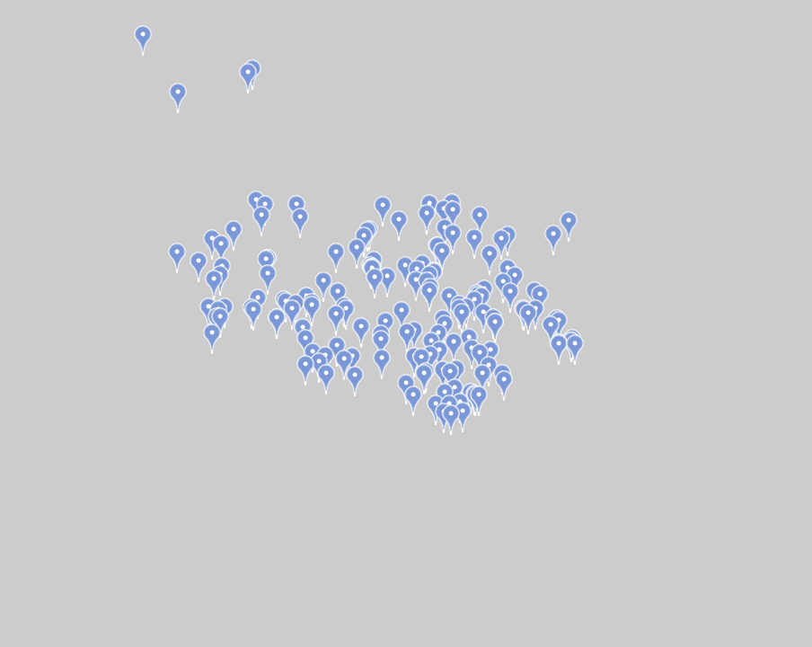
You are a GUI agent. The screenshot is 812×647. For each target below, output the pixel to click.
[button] (326, 379)
